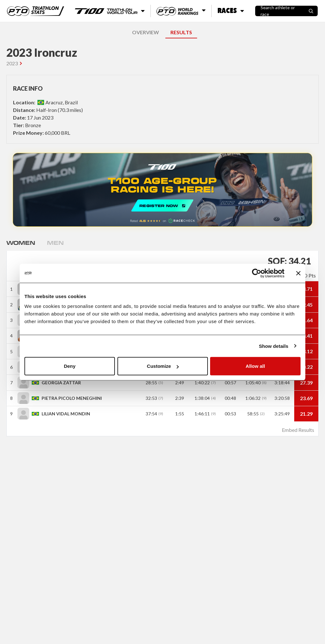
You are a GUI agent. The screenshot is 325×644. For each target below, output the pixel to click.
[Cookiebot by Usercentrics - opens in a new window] (257, 273)
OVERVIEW (146, 32)
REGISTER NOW (162, 190)
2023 (12, 63)
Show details (274, 346)
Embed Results (298, 430)
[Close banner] (298, 273)
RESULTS (181, 32)
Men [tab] (55, 243)
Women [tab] (21, 243)
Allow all (255, 366)
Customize (163, 366)
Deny (70, 366)
